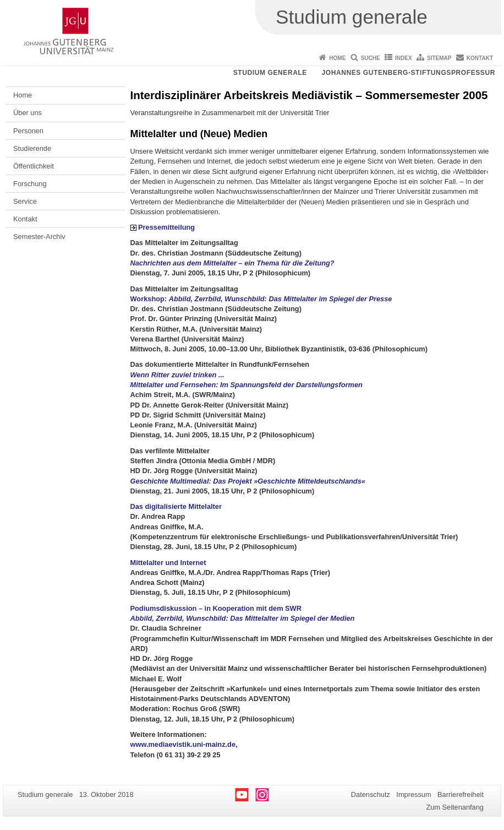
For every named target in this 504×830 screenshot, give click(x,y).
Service (25, 201)
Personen (28, 131)
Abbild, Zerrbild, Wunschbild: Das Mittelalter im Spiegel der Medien (243, 618)
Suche (371, 58)
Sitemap (439, 58)
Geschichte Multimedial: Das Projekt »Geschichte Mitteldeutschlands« (248, 481)
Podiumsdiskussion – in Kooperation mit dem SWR (216, 608)
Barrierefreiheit (461, 794)
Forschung (30, 184)
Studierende (32, 148)
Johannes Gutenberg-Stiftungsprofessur (408, 73)
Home (337, 58)
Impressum (413, 794)
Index (404, 58)
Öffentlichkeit (34, 166)
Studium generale (270, 73)
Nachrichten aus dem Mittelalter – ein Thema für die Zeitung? (232, 263)
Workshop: (261, 299)
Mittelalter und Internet (168, 563)
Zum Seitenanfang (455, 807)
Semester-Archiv (39, 237)
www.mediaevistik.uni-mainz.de (183, 744)
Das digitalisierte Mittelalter (176, 506)
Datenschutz (371, 794)
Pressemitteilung (166, 227)
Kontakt (480, 58)
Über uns (28, 113)
